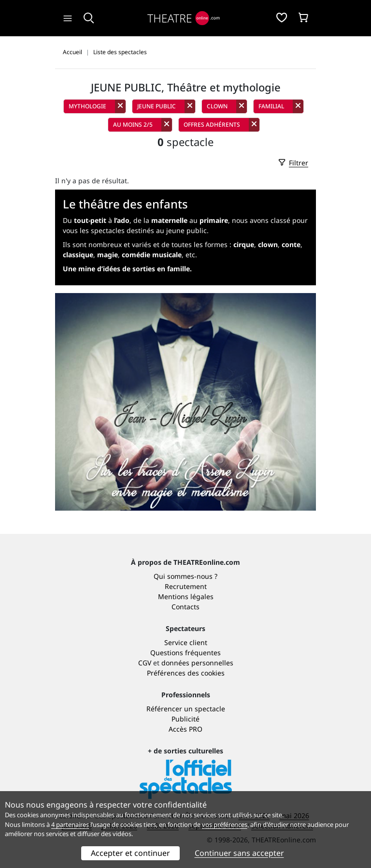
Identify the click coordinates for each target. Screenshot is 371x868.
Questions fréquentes (185, 653)
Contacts (185, 607)
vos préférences (225, 824)
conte (291, 244)
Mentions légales (186, 596)
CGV (145, 663)
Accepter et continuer (130, 853)
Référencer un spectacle (186, 709)
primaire (214, 220)
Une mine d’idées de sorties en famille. (127, 269)
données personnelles (197, 663)
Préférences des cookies (186, 673)
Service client (186, 642)
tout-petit (90, 220)
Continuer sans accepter (239, 853)
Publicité (185, 719)
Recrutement (186, 586)
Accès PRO (185, 729)
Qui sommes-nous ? (185, 576)
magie (107, 255)
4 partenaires (70, 824)
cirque (244, 244)
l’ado (122, 220)
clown (268, 244)
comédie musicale (152, 255)
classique (78, 255)
